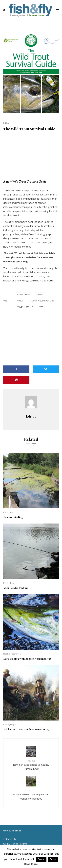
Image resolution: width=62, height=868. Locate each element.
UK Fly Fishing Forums (15, 844)
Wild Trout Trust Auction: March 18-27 (26, 729)
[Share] (16, 369)
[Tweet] (46, 369)
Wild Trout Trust (26, 307)
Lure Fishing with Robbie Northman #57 (27, 659)
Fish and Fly (10, 839)
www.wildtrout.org (15, 261)
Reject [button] (53, 859)
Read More (31, 864)
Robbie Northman (12, 654)
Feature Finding (13, 517)
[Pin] (16, 380)
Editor (6, 123)
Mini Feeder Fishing (16, 588)
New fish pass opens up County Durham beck (31, 765)
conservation (24, 295)
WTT (42, 307)
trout (21, 301)
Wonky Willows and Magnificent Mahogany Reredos (31, 794)
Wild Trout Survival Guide (42, 301)
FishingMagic (10, 512)
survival (41, 295)
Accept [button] (41, 859)
